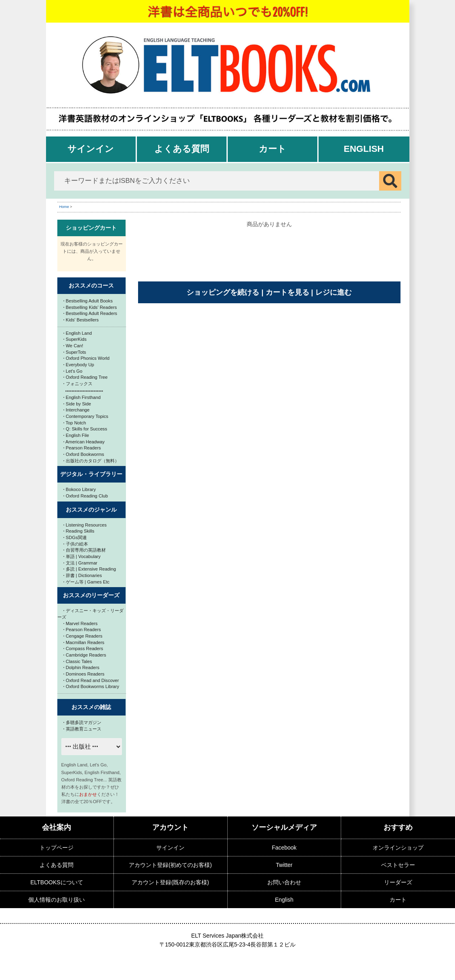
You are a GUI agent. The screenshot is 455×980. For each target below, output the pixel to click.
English (364, 149)
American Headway (84, 442)
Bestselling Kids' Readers (90, 307)
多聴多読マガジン (82, 722)
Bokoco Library (80, 489)
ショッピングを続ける (223, 292)
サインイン (91, 149)
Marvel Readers (81, 623)
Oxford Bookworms (84, 454)
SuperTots (75, 352)
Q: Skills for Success (85, 429)
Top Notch (75, 423)
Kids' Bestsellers (81, 320)
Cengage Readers (83, 636)
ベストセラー (398, 865)
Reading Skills (79, 531)
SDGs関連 (75, 537)
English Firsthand (82, 397)
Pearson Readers (82, 448)
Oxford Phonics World (87, 358)
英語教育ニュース (82, 729)
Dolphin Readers (82, 667)
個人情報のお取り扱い (57, 900)
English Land (78, 333)
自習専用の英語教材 (85, 550)
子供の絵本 (76, 544)
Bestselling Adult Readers (90, 313)
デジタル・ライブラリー (91, 474)
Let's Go (73, 371)
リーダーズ (398, 882)
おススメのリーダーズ (91, 595)
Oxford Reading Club (86, 496)
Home (64, 207)
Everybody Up (79, 365)
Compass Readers (83, 648)
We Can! (73, 346)
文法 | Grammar (81, 563)
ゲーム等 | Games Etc (87, 582)
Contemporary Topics (86, 416)
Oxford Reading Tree (86, 377)
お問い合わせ (284, 882)
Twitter (284, 865)
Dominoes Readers (84, 674)
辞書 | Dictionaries (83, 575)
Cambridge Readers (85, 655)
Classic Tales (78, 661)
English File (76, 435)
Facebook (284, 848)
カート (273, 149)
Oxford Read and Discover (91, 680)
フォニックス (78, 384)
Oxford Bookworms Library (91, 686)
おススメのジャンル (91, 510)
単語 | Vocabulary (82, 556)
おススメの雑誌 (91, 707)
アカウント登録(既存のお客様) (170, 882)
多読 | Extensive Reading (90, 569)
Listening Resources (85, 525)
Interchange (77, 410)
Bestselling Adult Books (88, 301)
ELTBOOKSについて (57, 882)
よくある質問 (182, 149)
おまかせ (88, 794)
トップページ (57, 848)
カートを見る (287, 292)
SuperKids (75, 339)
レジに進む (333, 292)
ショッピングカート (91, 228)
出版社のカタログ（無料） (91, 461)
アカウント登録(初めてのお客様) (170, 865)
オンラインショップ (398, 848)
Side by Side (77, 404)
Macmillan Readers (84, 642)
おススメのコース (91, 285)
